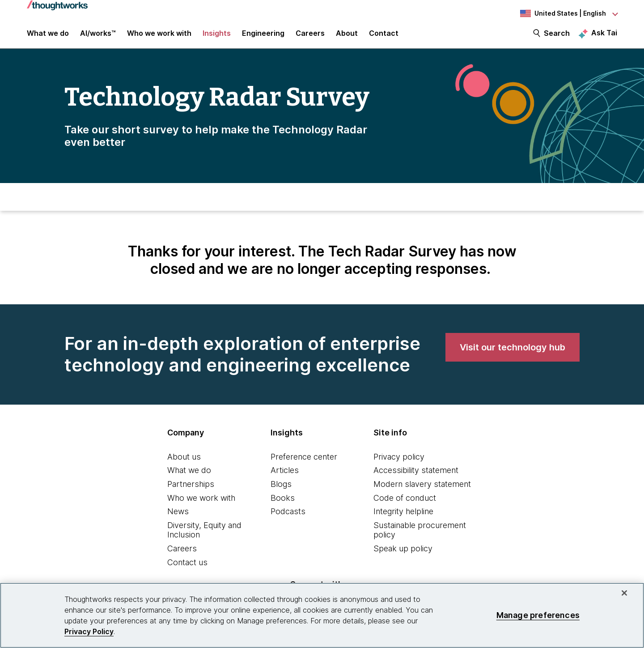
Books (283, 504)
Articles (285, 476)
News (178, 517)
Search (557, 37)
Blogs (281, 490)
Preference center (304, 463)
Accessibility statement (416, 476)
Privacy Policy (89, 631)
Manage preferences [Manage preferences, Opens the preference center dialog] (538, 615)
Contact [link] (384, 37)
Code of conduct (405, 504)
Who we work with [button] (159, 37)
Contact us (187, 568)
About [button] (347, 37)
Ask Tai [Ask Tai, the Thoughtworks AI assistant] (604, 36)
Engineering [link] (263, 37)
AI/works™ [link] (98, 37)
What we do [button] (48, 37)
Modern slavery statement (422, 490)
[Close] (624, 593)
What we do (189, 476)
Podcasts (288, 517)
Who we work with (201, 504)
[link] (513, 353)
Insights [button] (217, 37)
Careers (182, 554)
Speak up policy (403, 554)
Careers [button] (310, 37)
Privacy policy (399, 463)
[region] (322, 615)
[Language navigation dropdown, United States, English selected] (568, 13)
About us (184, 463)
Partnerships (191, 490)
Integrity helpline (403, 517)
